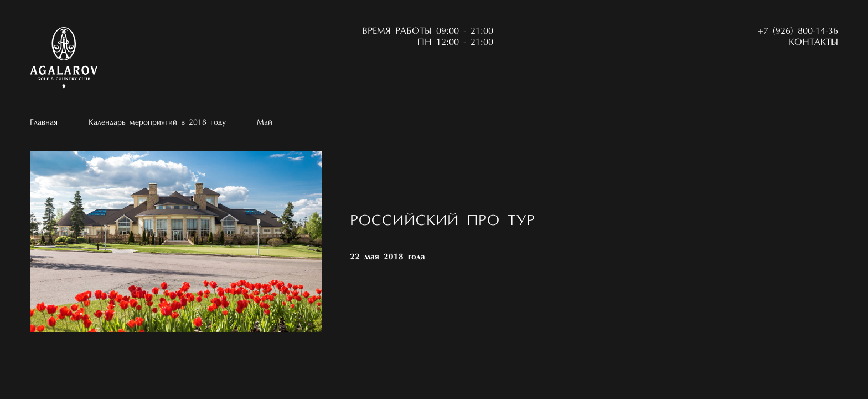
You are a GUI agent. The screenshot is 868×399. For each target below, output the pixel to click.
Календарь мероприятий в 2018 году (157, 123)
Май (265, 123)
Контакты (813, 43)
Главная (44, 123)
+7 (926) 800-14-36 (798, 32)
